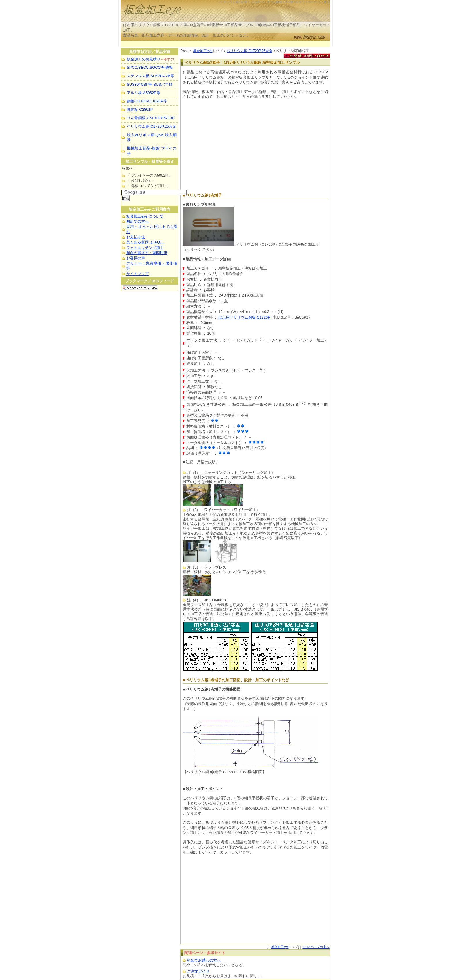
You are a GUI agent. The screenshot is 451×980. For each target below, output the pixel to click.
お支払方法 (136, 237)
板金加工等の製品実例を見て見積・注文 (193, 12)
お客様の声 (136, 258)
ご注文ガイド (198, 971)
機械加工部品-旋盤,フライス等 (152, 151)
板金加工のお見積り (151, 59)
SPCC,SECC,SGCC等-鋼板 (150, 67)
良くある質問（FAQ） (145, 242)
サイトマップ (137, 274)
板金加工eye (203, 51)
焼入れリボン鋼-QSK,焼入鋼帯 (152, 137)
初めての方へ (137, 221)
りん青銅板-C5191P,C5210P (151, 118)
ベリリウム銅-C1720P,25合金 (250, 51)
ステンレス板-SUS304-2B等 (150, 76)
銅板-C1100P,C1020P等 (147, 101)
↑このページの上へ (316, 947)
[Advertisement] (225, 44)
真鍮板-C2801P (140, 109)
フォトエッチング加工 (145, 248)
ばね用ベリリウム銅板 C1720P (244, 317)
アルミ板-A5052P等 (144, 93)
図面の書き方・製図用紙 (147, 253)
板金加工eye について (145, 216)
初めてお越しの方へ (204, 960)
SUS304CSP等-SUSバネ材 (150, 84)
